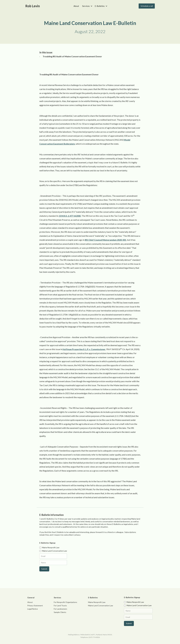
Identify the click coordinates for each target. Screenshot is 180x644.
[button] (87, 6)
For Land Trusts (60, 606)
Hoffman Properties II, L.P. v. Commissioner (84, 349)
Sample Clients (60, 612)
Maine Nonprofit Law (97, 602)
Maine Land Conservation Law (101, 606)
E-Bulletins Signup (47, 543)
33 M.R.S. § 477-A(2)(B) (70, 216)
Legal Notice (33, 609)
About (76, 6)
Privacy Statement (35, 606)
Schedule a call (147, 6)
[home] (33, 6)
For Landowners (60, 609)
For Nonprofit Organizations (65, 602)
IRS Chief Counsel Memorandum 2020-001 (106, 240)
